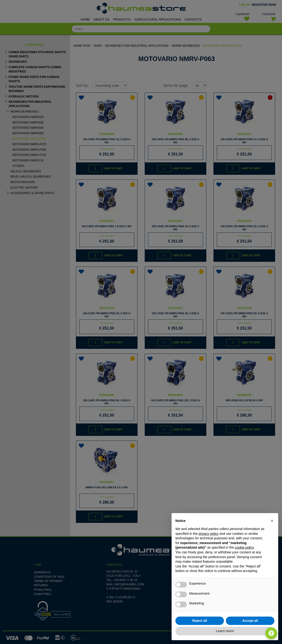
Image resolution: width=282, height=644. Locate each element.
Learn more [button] (225, 631)
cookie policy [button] (244, 547)
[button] (272, 521)
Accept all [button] (250, 621)
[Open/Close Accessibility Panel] (271, 633)
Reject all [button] (200, 621)
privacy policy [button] (208, 534)
